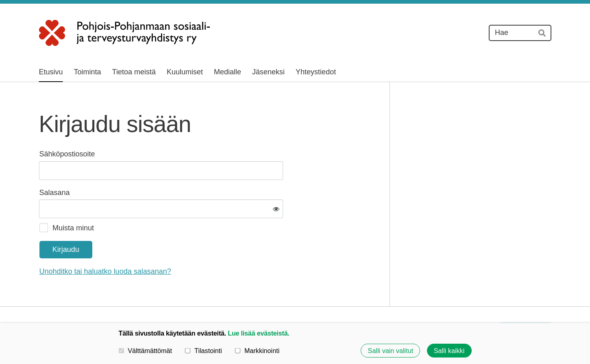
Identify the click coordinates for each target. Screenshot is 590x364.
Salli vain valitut (391, 351)
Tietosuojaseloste (396, 301)
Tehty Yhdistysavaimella (526, 301)
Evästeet (444, 301)
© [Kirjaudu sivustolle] (43, 301)
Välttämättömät (146, 351)
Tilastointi (203, 351)
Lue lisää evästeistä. (258, 333)
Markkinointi (257, 351)
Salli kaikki (449, 351)
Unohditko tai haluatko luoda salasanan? (193, 245)
